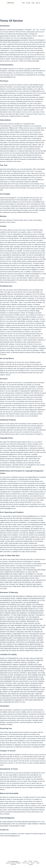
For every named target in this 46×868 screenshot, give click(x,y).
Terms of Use (25, 863)
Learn (25, 861)
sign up (38, 3)
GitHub (31, 864)
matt (13, 863)
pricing (28, 3)
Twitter (38, 863)
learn (23, 3)
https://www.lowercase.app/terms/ (10, 40)
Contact (36, 861)
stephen (8, 863)
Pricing (30, 861)
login (33, 3)
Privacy (33, 863)
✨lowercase (10, 3)
